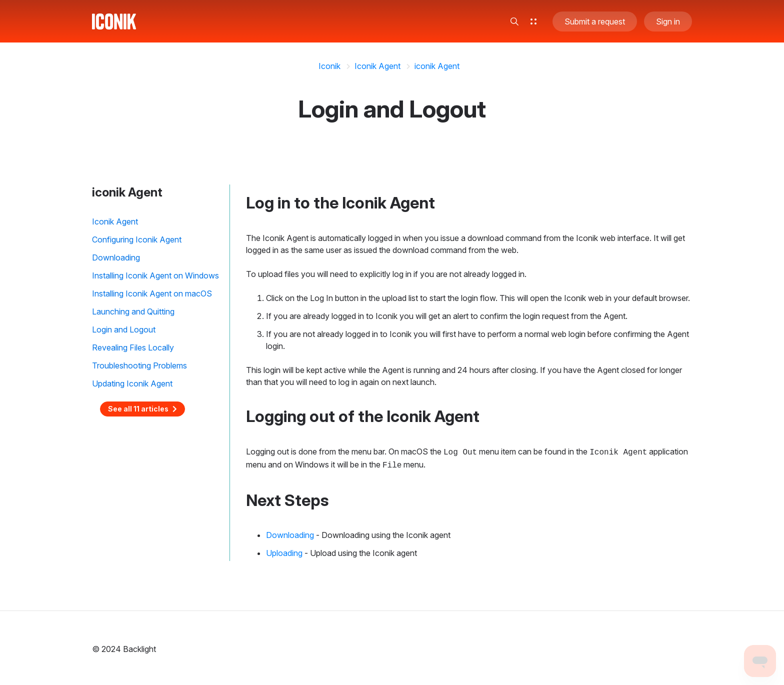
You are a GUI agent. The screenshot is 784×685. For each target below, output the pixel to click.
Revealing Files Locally (133, 347)
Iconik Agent (377, 66)
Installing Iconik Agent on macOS (152, 293)
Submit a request (595, 22)
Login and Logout (124, 329)
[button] (514, 22)
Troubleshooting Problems (139, 365)
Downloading (116, 257)
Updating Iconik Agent (132, 383)
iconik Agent (437, 66)
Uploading (284, 551)
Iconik (329, 66)
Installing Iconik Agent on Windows (155, 275)
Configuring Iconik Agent (137, 239)
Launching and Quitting (133, 311)
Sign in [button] (668, 22)
